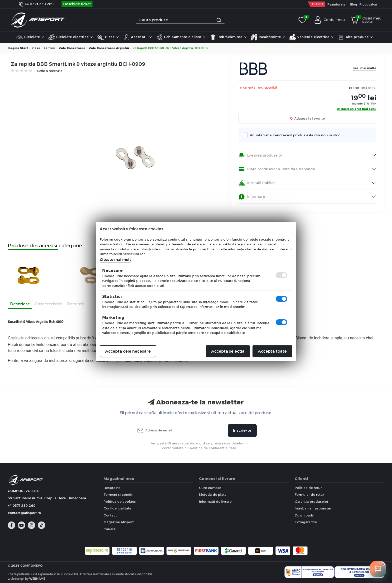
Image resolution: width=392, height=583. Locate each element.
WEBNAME (37, 579)
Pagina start (18, 48)
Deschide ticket (77, 4)
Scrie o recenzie (50, 71)
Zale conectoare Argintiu (109, 48)
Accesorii (137, 37)
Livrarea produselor (260, 155)
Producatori (368, 4)
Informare (252, 197)
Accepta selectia (228, 351)
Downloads (304, 515)
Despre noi (112, 488)
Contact (110, 515)
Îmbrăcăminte (228, 37)
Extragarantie (306, 522)
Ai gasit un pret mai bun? (357, 109)
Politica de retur (308, 488)
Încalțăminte (268, 37)
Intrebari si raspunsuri (313, 508)
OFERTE (318, 4)
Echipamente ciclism (181, 37)
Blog (354, 4)
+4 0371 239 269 (36, 4)
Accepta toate (272, 351)
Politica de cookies (120, 501)
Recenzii (76, 304)
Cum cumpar (210, 488)
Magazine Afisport (119, 522)
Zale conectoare (72, 48)
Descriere (20, 304)
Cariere (109, 529)
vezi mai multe (365, 68)
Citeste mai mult (115, 259)
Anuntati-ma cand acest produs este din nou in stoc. (294, 135)
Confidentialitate (117, 508)
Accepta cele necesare (128, 351)
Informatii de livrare (215, 501)
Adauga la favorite (307, 118)
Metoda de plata (213, 494)
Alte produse (355, 37)
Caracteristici (48, 304)
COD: (356, 88)
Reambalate (336, 4)
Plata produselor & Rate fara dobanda (277, 169)
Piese (108, 37)
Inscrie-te (242, 430)
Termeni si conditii (119, 494)
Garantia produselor (311, 501)
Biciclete (30, 37)
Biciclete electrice (71, 37)
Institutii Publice (257, 183)
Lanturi (49, 48)
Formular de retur (309, 494)
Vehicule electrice (311, 37)
